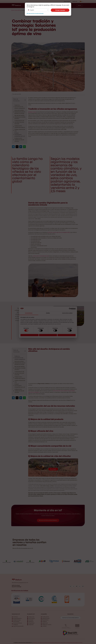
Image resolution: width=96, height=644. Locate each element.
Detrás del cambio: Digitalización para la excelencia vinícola (20, 112)
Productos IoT (31, 614)
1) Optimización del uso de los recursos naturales (19, 122)
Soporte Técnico (67, 1)
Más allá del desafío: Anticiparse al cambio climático (20, 117)
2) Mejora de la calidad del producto (20, 127)
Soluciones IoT (16, 614)
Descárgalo (53, 469)
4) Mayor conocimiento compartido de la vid (20, 135)
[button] (25, 100)
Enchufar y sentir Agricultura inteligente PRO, (59, 232)
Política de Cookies (58, 643)
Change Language (60, 10)
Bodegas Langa (32, 112)
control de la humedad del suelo (41, 256)
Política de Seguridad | (68, 643)
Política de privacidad (49, 643)
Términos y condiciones (38, 643)
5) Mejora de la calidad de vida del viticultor (19, 140)
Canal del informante (78, 643)
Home (13, 10)
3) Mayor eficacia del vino (20, 130)
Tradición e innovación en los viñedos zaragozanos (20, 107)
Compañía (44, 614)
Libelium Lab (75, 1)
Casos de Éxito (18, 10)
